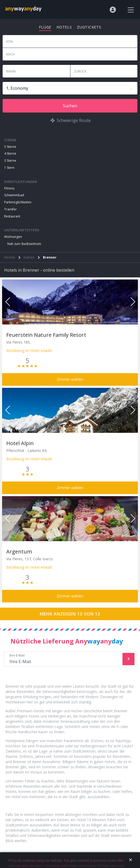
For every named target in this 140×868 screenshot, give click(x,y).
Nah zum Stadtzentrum (24, 244)
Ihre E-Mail (64, 659)
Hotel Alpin (20, 443)
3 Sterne (10, 161)
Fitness (9, 188)
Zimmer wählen (70, 379)
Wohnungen (13, 237)
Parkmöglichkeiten (18, 202)
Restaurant (12, 216)
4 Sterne (10, 153)
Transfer (10, 209)
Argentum (19, 551)
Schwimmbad (14, 195)
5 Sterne (10, 147)
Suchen (70, 106)
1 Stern (9, 168)
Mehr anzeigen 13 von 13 (70, 614)
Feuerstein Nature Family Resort (46, 335)
